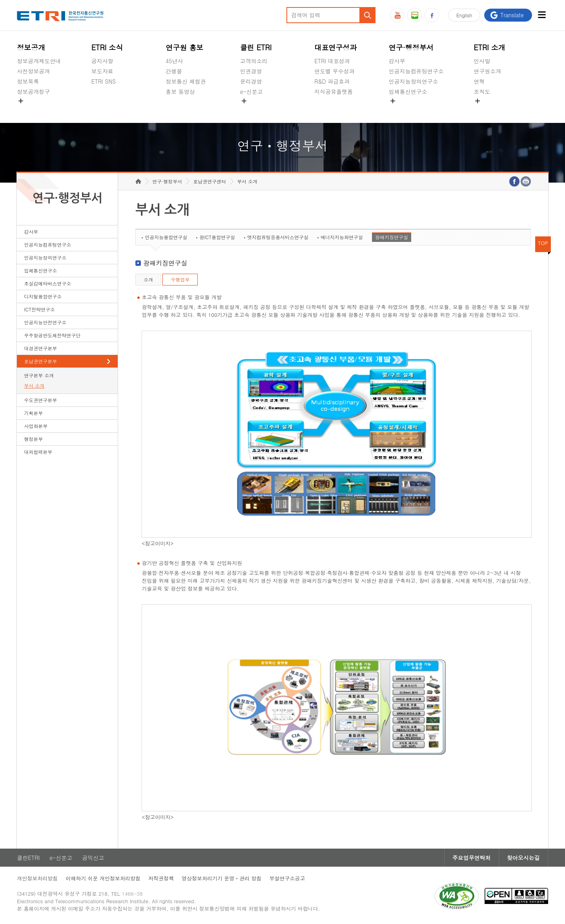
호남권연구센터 (210, 181)
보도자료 (102, 71)
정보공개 (31, 47)
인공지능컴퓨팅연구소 (416, 71)
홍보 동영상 (180, 91)
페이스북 (432, 15)
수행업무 (180, 279)
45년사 (174, 61)
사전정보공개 (33, 71)
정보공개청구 (33, 91)
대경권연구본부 (40, 348)
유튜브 (397, 15)
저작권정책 (161, 878)
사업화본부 (36, 426)
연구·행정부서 (411, 47)
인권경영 (251, 71)
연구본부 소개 (39, 375)
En (464, 15)
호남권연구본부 (40, 361)
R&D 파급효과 (332, 81)
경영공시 (28, 110)
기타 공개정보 (491, 110)
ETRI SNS (104, 81)
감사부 (397, 61)
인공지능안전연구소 (45, 322)
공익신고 (251, 110)
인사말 (482, 61)
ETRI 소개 (489, 47)
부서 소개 (34, 385)
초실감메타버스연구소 (416, 110)
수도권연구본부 (40, 400)
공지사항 (102, 61)
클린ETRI (28, 858)
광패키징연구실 (392, 237)
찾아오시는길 (523, 858)
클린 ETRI (256, 47)
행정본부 (33, 439)
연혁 (479, 81)
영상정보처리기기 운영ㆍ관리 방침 (222, 878)
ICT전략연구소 (39, 309)
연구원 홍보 (184, 47)
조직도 (482, 91)
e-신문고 (252, 91)
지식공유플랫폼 (334, 91)
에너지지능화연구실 (342, 237)
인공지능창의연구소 (414, 81)
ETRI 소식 (107, 47)
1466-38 (132, 894)
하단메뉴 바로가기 (0, 0)
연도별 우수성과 (334, 71)
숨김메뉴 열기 (21, 101)
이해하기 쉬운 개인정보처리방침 (103, 878)
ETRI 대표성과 (332, 61)
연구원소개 (487, 71)
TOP (543, 243)
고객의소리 (254, 61)
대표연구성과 (335, 47)
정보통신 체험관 (186, 81)
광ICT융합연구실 (217, 237)
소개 (148, 279)
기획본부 (33, 413)
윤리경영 (251, 81)
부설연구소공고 (287, 878)
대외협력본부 (38, 452)
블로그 (415, 15)
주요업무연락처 (472, 858)
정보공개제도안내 (39, 61)
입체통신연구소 (408, 91)
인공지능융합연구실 (166, 237)
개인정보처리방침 (37, 878)
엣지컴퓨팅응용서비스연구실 (278, 237)
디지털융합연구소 (43, 296)
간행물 (174, 71)
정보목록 (28, 81)
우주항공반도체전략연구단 (52, 335)
